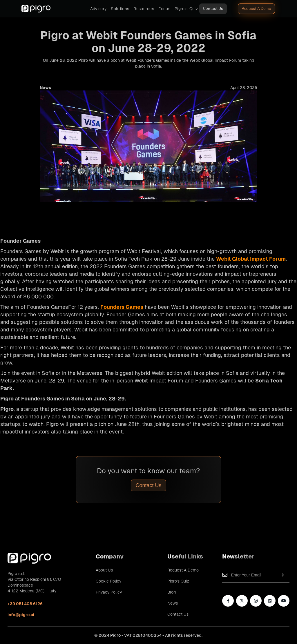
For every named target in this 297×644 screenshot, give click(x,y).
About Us (104, 570)
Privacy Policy (109, 592)
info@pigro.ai (21, 615)
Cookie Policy (108, 581)
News (173, 603)
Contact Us (213, 9)
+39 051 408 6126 (25, 604)
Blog (172, 592)
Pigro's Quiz (178, 581)
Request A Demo (256, 9)
